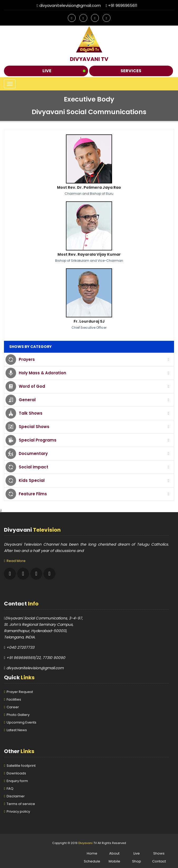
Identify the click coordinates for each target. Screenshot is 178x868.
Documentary (33, 454)
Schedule (92, 861)
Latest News (17, 730)
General (27, 400)
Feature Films (33, 494)
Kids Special (32, 480)
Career (13, 707)
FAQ (10, 789)
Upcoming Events (21, 722)
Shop (137, 861)
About (114, 853)
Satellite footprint (21, 766)
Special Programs (38, 440)
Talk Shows (31, 413)
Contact (159, 861)
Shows (159, 853)
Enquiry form (17, 781)
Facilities (14, 699)
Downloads (16, 773)
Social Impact (33, 467)
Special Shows (34, 427)
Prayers (27, 359)
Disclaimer (16, 796)
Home (92, 853)
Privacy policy (18, 811)
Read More (16, 561)
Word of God (32, 386)
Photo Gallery (18, 715)
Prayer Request (20, 692)
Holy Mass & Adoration (42, 373)
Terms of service (21, 804)
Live (47, 71)
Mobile (114, 861)
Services (131, 71)
